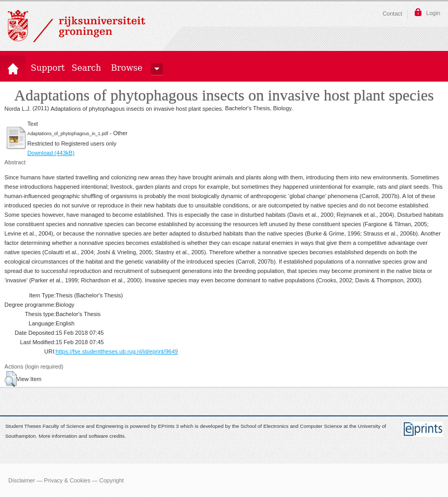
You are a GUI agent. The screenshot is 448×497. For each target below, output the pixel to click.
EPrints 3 (169, 427)
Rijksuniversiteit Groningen (76, 26)
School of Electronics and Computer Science (291, 427)
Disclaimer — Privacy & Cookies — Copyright (66, 480)
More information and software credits (81, 436)
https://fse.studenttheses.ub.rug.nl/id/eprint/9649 (117, 351)
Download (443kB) (51, 153)
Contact (392, 14)
